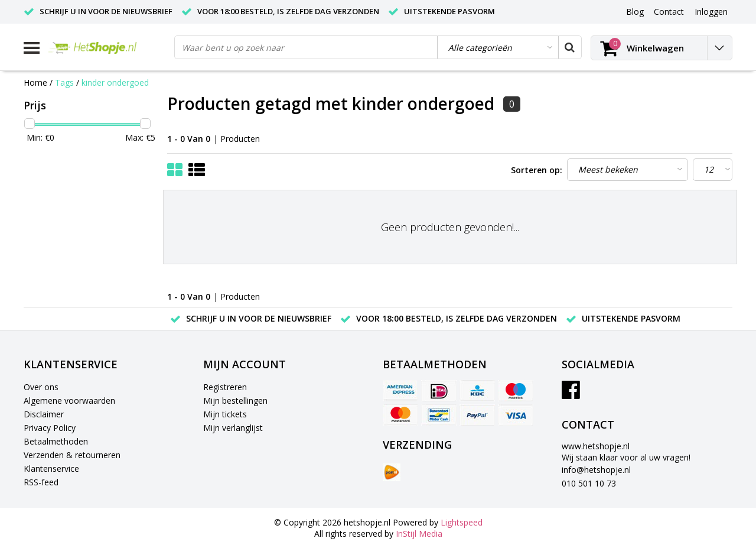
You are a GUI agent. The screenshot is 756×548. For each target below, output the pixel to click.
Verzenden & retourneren (72, 455)
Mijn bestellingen (235, 401)
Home (35, 82)
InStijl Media (419, 534)
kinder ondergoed (115, 82)
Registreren (225, 387)
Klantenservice (51, 468)
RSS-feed (41, 482)
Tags (64, 82)
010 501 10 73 (589, 483)
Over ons (41, 387)
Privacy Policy (50, 428)
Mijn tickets (225, 414)
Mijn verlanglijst (233, 428)
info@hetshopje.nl (596, 470)
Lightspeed (462, 522)
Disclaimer (44, 414)
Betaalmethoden (56, 441)
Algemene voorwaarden (69, 401)
